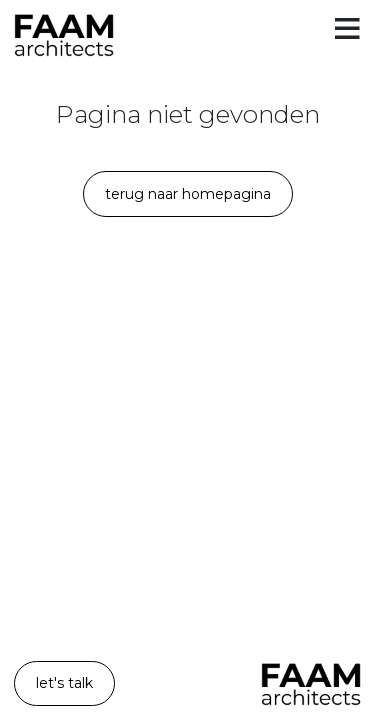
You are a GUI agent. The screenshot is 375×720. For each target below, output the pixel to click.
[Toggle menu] (347, 30)
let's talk (64, 683)
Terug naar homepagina (188, 194)
